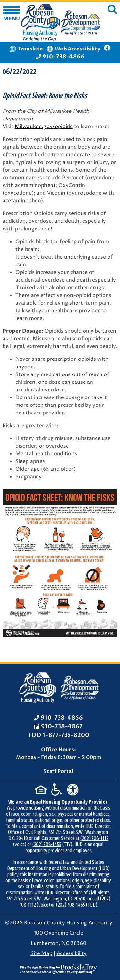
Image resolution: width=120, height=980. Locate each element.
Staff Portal (58, 771)
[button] (12, 14)
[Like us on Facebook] (107, 49)
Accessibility (72, 953)
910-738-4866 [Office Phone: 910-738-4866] (62, 718)
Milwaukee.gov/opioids (44, 127)
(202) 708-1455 (47, 844)
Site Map (41, 953)
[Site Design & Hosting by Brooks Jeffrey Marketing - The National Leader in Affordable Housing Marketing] (59, 968)
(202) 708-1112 (94, 838)
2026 (16, 923)
